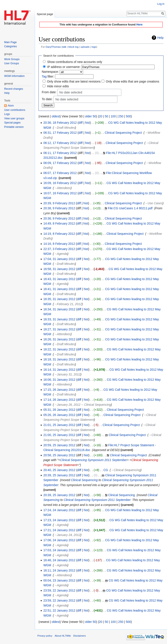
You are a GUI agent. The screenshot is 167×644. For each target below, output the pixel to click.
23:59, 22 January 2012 (59, 590)
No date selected (71, 92)
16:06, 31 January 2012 (59, 380)
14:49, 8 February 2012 (59, 223)
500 (128, 116)
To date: (47, 99)
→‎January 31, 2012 (67, 374)
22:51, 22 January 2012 (59, 610)
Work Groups (12, 59)
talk (64, 47)
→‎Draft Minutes (64, 128)
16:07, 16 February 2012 (60, 193)
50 (107, 116)
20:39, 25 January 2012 (59, 475)
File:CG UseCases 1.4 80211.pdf (130, 208)
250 (121, 116)
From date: (49, 92)
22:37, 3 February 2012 (59, 249)
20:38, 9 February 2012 (59, 208)
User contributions (15, 110)
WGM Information (14, 76)
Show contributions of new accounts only (75, 62)
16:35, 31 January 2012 (59, 299)
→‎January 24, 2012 (67, 535)
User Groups (12, 63)
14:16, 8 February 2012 (59, 244)
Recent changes (14, 89)
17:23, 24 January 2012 (59, 520)
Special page (45, 14)
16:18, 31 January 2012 (59, 359)
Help (160, 38)
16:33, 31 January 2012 (59, 319)
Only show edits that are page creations (132, 81)
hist (87, 123)
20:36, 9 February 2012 (59, 218)
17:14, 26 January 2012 (59, 400)
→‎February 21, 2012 (68, 304)
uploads (85, 47)
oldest (56, 116)
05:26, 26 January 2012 (59, 415)
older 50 (91, 116)
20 (101, 116)
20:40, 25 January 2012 (59, 470)
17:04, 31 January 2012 (59, 259)
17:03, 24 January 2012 (59, 550)
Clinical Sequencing (84, 480)
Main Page (10, 42)
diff (80, 123)
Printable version (14, 127)
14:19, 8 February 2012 (59, 234)
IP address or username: (64, 67)
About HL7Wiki (63, 636)
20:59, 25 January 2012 (59, 445)
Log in (161, 4)
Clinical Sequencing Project (123, 133)
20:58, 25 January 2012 (59, 455)
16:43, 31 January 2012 (59, 279)
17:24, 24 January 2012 (59, 510)
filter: (48, 76)
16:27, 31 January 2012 (59, 329)
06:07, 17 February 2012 (60, 173)
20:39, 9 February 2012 (59, 203)
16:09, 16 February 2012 (60, 183)
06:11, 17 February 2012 (60, 153)
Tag (44, 76)
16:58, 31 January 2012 (59, 269)
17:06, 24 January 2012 (59, 540)
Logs (7, 114)
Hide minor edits (58, 86)
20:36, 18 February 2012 (60, 123)
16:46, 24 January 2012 (59, 560)
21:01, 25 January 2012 (59, 425)
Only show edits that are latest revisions (74, 81)
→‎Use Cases (154, 203)
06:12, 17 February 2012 (60, 143)
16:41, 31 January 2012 (59, 289)
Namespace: (50, 72)
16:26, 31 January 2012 (59, 339)
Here (139, 25)
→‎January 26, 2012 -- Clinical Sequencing (82, 405)
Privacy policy (45, 636)
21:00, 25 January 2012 (59, 435)
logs (94, 47)
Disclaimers (80, 636)
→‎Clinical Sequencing (126, 470)
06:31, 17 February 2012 (60, 133)
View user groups (14, 118)
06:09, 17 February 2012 (60, 163)
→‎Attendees (62, 188)
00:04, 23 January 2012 (59, 580)
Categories (10, 46)
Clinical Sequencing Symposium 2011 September (93, 460)
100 (113, 116)
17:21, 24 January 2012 (59, 530)
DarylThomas (53, 47)
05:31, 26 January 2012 (59, 410)
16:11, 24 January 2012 (59, 570)
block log (73, 47)
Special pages (12, 123)
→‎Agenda (61, 254)
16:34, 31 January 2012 (59, 309)
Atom (11, 106)
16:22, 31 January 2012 (59, 349)
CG (106, 470)
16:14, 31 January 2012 (59, 370)
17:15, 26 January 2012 (59, 390)
